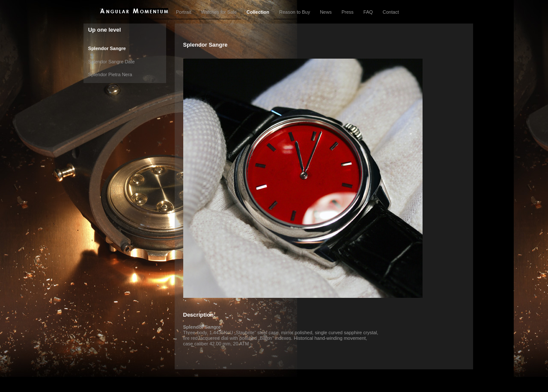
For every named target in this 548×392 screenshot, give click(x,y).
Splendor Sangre (107, 48)
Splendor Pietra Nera (110, 74)
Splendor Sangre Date (112, 62)
